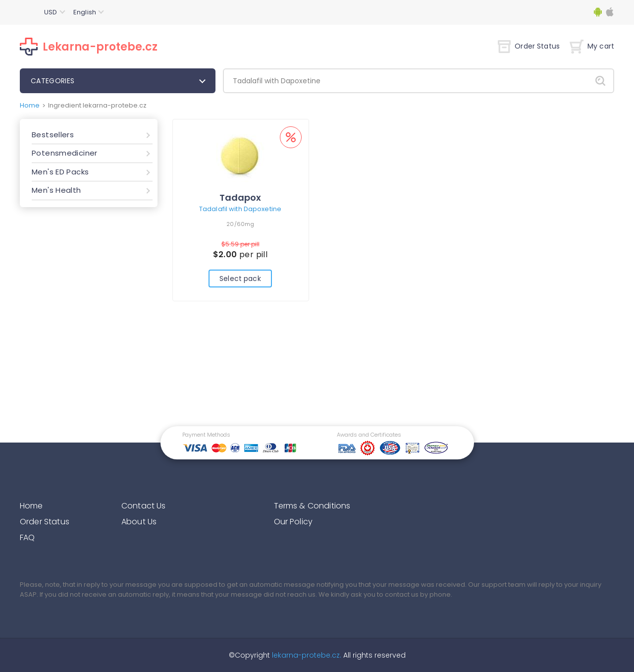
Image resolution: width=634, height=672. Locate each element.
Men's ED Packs (60, 172)
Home (30, 105)
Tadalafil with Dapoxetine (240, 209)
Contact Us (144, 506)
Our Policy (293, 522)
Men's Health (56, 190)
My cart (592, 46)
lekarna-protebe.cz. (306, 655)
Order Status (529, 46)
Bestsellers (53, 135)
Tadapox (240, 197)
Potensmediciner (65, 153)
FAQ (27, 537)
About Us (139, 522)
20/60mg (240, 224)
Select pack (240, 279)
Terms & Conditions (312, 506)
